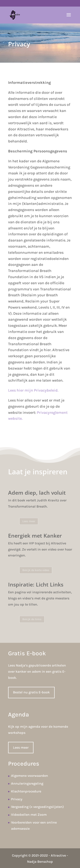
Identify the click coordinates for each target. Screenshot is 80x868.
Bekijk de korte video (36, 570)
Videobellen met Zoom (29, 815)
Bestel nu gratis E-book (31, 692)
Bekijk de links (33, 619)
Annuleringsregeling (27, 783)
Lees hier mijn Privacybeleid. (33, 390)
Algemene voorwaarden (30, 776)
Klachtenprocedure (26, 791)
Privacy (17, 799)
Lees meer (30, 521)
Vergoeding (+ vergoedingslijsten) (37, 807)
